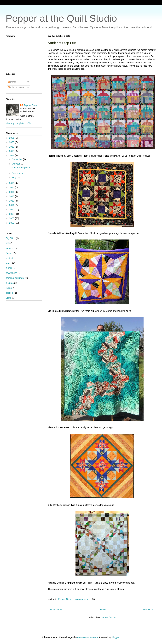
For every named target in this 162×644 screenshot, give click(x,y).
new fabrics (11, 273)
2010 (12, 210)
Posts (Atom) (109, 617)
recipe (9, 288)
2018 (12, 151)
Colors (9, 253)
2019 (12, 147)
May (14, 178)
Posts (12, 82)
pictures (10, 283)
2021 (12, 138)
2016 (12, 183)
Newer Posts (57, 610)
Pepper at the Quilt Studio (61, 18)
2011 (12, 205)
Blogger (115, 637)
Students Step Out (62, 43)
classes (9, 248)
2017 (12, 155)
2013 (12, 196)
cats (8, 243)
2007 (12, 223)
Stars (8, 298)
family (9, 263)
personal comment (15, 278)
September (18, 173)
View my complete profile (18, 123)
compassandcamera (87, 637)
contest (9, 258)
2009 (12, 214)
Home (102, 610)
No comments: (81, 599)
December (17, 159)
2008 (12, 218)
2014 (12, 192)
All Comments (16, 87)
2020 (12, 142)
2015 (12, 187)
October (16, 164)
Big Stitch (10, 238)
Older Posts (148, 610)
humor (9, 268)
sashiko (9, 293)
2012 (12, 201)
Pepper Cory (30, 105)
